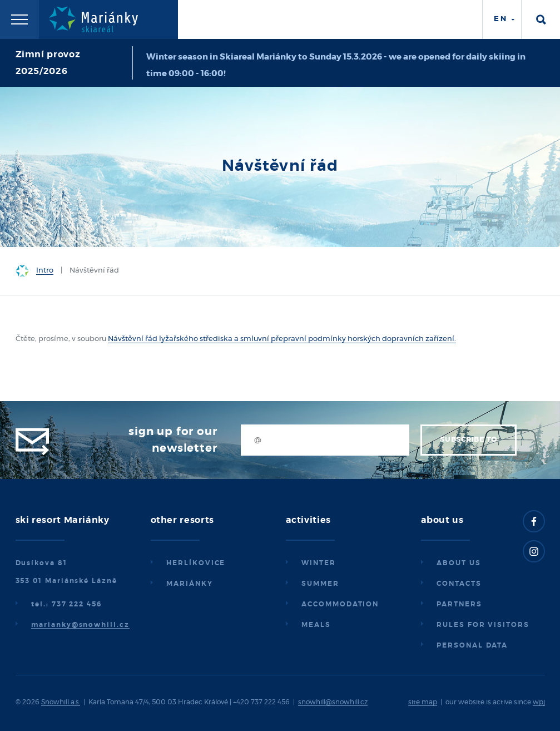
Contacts (459, 584)
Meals (316, 625)
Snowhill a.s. (61, 702)
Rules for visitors (483, 625)
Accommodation (340, 604)
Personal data (472, 645)
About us (459, 563)
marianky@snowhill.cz (80, 625)
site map (423, 702)
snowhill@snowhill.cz (333, 702)
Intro (45, 271)
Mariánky (189, 584)
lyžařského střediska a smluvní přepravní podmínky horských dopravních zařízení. (307, 339)
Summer (320, 584)
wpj (539, 702)
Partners (459, 604)
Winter (319, 563)
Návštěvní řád (133, 339)
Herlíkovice (196, 563)
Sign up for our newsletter (173, 440)
